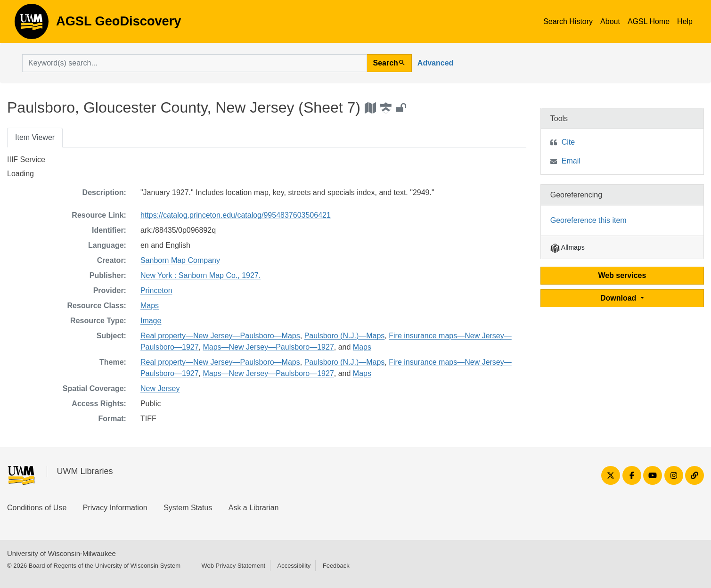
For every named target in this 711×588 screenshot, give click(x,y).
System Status (188, 508)
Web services (622, 275)
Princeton (156, 290)
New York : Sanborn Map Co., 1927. (200, 275)
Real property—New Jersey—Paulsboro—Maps (220, 336)
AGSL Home (649, 21)
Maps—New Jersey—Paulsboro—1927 (268, 347)
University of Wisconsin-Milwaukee (61, 553)
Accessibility (294, 566)
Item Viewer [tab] (35, 137)
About (610, 21)
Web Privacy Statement (233, 566)
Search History (568, 21)
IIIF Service (26, 159)
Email (571, 161)
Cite (568, 142)
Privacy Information (115, 508)
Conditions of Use (37, 508)
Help (685, 21)
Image (151, 321)
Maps (150, 306)
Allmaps (568, 247)
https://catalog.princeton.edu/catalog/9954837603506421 (236, 215)
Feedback (336, 566)
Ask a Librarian (254, 508)
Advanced (435, 63)
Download (619, 298)
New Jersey (160, 388)
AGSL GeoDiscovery (32, 24)
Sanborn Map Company (180, 260)
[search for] (195, 63)
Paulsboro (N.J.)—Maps (345, 336)
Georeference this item (588, 220)
